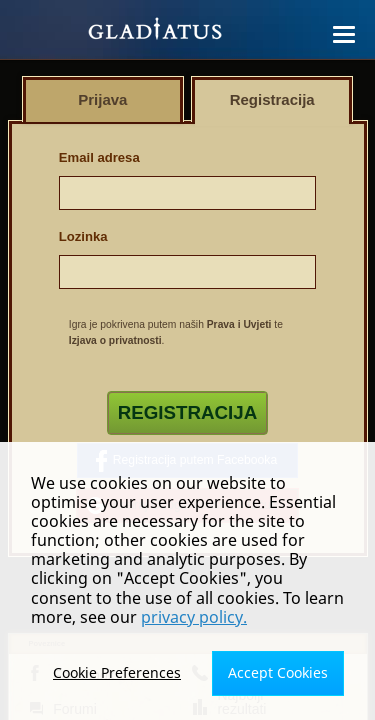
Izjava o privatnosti (115, 340)
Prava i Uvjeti (239, 324)
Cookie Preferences (117, 672)
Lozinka (83, 236)
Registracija (188, 412)
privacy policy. (194, 617)
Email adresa (99, 157)
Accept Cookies (278, 672)
